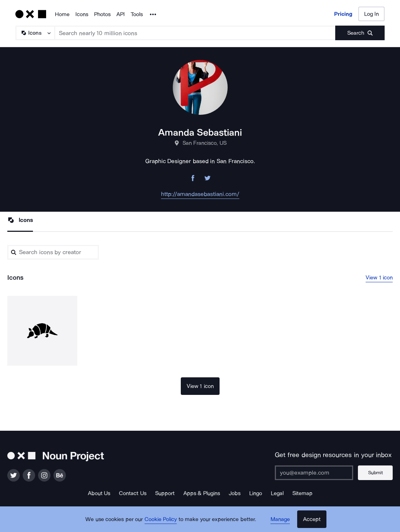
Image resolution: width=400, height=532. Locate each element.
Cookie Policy (161, 519)
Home (62, 14)
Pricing (343, 14)
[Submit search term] (360, 33)
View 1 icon (379, 278)
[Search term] (195, 33)
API (121, 14)
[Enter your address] (314, 473)
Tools (137, 14)
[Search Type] (35, 33)
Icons (82, 14)
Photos (102, 14)
